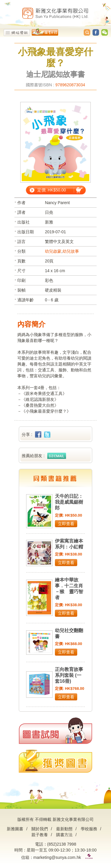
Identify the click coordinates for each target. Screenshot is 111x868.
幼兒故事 (71, 251)
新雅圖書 (15, 829)
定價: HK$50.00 (52, 190)
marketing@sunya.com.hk (57, 857)
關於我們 (40, 829)
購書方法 (64, 835)
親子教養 (40, 835)
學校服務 (89, 829)
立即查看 (66, 524)
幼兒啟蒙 (53, 251)
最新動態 (64, 829)
